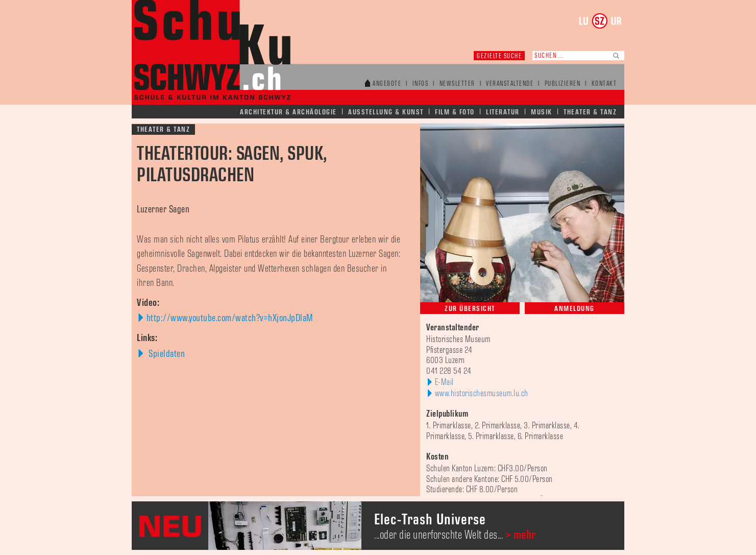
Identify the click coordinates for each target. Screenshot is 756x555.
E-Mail (444, 382)
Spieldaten (166, 354)
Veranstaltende (510, 84)
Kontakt (604, 84)
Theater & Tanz (590, 112)
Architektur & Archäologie (288, 112)
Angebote (387, 84)
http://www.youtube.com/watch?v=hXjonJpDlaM (230, 318)
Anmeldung (575, 309)
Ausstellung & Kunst (386, 112)
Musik (542, 112)
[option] (378, 526)
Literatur (503, 112)
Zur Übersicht (470, 309)
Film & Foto (455, 112)
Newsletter (457, 84)
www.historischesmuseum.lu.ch (482, 394)
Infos (421, 84)
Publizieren (563, 84)
